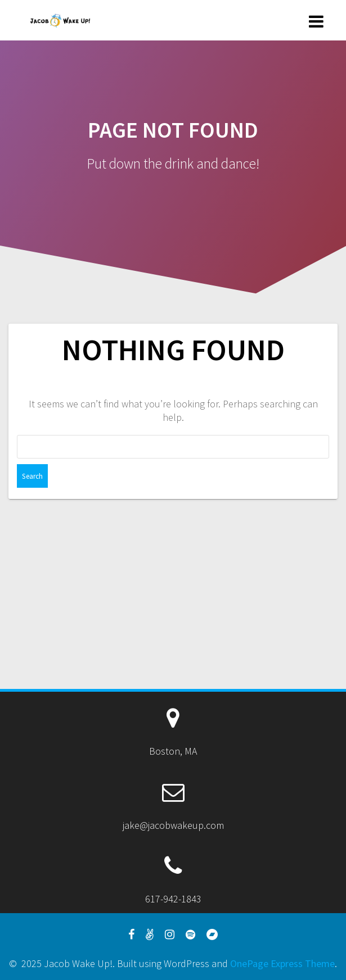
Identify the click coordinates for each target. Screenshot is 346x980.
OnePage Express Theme (282, 963)
